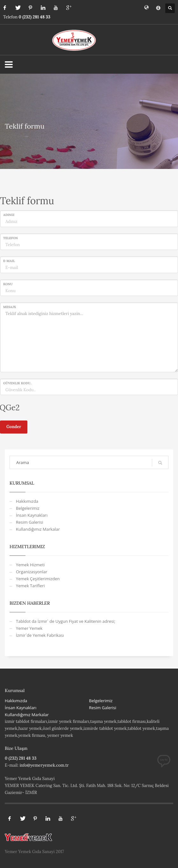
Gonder (14, 427)
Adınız (9, 215)
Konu (8, 284)
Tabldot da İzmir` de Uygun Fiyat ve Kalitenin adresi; (66, 621)
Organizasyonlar (32, 572)
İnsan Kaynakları (32, 515)
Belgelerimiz (28, 508)
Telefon (11, 238)
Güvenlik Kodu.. (18, 383)
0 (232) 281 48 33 (35, 17)
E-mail (9, 261)
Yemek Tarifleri (30, 586)
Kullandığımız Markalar (38, 529)
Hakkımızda (27, 501)
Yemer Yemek (29, 628)
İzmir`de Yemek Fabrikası (40, 635)
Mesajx (10, 307)
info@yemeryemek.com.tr (44, 765)
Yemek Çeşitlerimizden (38, 579)
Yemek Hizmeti (30, 565)
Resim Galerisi (30, 522)
